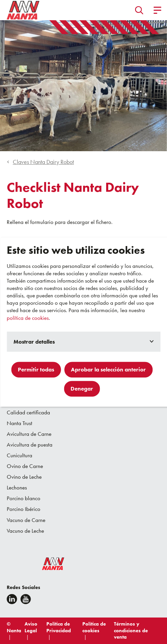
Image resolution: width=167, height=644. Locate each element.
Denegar (82, 389)
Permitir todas (36, 369)
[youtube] (26, 599)
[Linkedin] (12, 599)
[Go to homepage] (23, 10)
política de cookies (28, 318)
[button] (139, 10)
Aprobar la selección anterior (108, 369)
